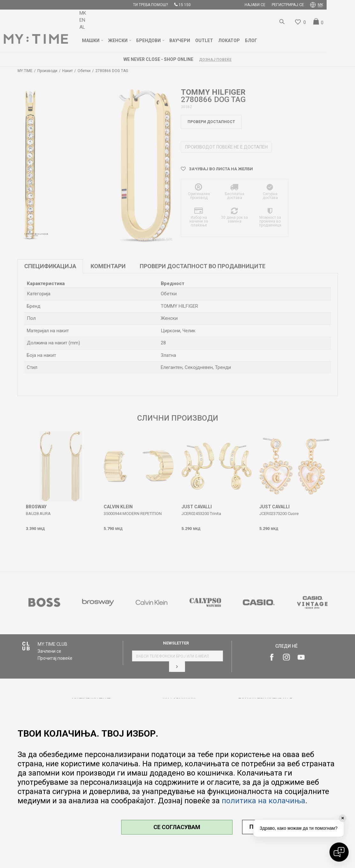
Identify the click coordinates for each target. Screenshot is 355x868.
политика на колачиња (263, 801)
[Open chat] (339, 852)
